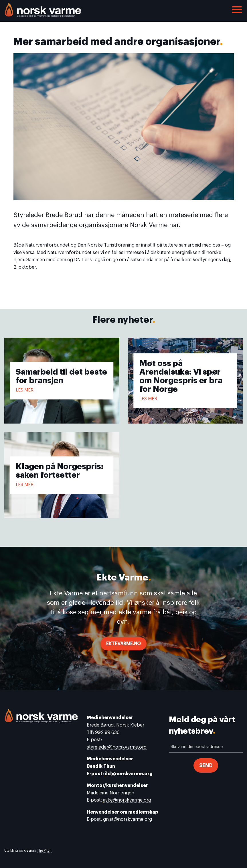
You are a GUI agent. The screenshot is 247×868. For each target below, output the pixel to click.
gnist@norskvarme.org (128, 819)
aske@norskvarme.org (127, 800)
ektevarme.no (123, 644)
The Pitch (44, 851)
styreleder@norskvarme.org (117, 747)
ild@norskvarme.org (129, 774)
